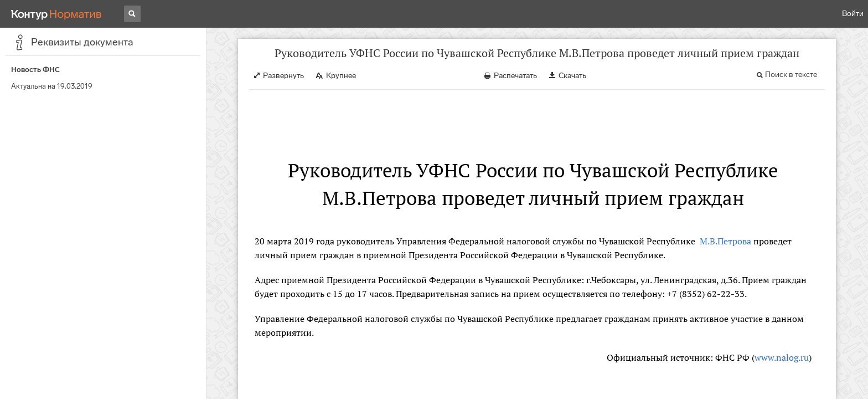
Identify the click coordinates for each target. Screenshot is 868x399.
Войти (853, 14)
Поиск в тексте (791, 75)
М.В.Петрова (724, 241)
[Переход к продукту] (56, 14)
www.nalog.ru (782, 357)
